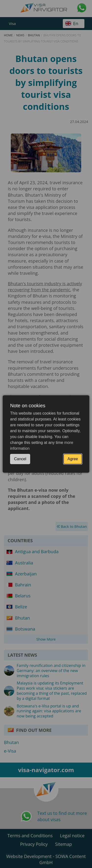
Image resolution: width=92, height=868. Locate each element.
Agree (73, 459)
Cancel (20, 459)
